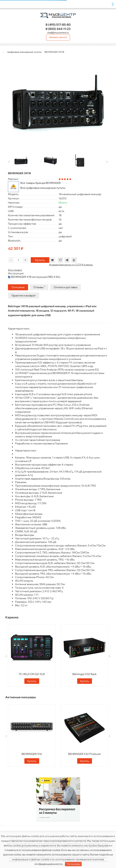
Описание (18, 287)
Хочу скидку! (15, 270)
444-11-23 (58, 29)
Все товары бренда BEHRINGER (41, 183)
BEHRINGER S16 (32, 754)
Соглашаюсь (73, 864)
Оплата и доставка (66, 287)
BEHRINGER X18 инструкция (34, 277)
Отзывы (39, 287)
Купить (40, 260)
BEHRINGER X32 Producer (84, 754)
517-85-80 (58, 25)
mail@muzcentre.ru (58, 33)
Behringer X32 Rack (84, 674)
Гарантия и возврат (24, 295)
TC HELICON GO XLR (32, 674)
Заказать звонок (58, 37)
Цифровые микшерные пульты (25, 52)
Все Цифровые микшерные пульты (43, 188)
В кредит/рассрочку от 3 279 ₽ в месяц (71, 265)
